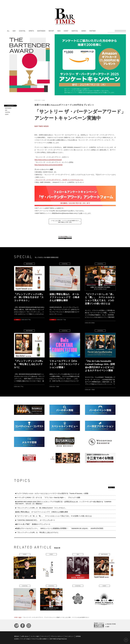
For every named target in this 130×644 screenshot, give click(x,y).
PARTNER (92, 31)
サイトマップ (45, 636)
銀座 (108, 627)
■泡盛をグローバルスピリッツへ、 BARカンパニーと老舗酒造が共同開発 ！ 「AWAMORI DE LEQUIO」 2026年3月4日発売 (59, 528)
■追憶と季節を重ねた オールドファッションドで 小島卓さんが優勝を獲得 (42, 512)
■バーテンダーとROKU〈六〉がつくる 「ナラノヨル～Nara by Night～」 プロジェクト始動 (48, 497)
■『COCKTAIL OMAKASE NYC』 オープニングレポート (35, 520)
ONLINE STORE (111, 624)
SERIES (84, 31)
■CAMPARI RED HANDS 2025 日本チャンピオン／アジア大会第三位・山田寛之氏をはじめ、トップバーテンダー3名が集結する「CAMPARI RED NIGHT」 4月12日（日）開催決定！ (63, 503)
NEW (59, 31)
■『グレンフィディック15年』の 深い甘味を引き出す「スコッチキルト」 (41, 508)
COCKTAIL (22, 31)
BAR (14, 31)
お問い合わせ (25, 636)
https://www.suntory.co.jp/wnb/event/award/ (48, 160)
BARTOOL (75, 31)
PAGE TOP (126, 640)
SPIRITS (31, 31)
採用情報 (78, 636)
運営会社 (17, 636)
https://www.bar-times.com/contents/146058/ (48, 165)
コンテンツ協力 (35, 636)
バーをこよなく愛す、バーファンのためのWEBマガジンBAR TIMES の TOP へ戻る (65, 221)
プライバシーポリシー (57, 636)
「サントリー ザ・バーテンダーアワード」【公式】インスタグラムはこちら (59, 180)
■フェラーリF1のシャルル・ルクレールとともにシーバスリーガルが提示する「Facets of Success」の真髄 (52, 493)
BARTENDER (41, 31)
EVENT (66, 31)
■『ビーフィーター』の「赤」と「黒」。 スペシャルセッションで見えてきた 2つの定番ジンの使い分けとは (53, 516)
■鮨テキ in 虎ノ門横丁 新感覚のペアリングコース (33, 524)
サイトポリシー (69, 636)
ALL (8, 31)
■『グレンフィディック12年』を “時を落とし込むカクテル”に (37, 532)
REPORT (51, 31)
